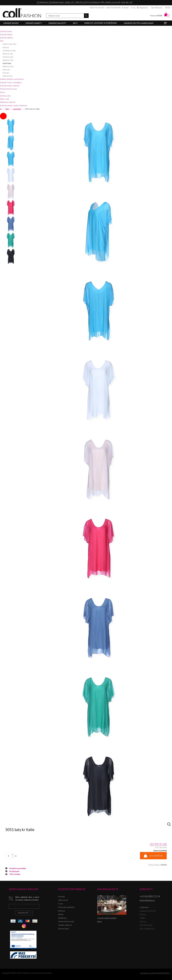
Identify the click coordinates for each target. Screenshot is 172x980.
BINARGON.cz (164, 973)
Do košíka (156, 856)
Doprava (62, 911)
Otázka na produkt (18, 868)
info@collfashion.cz (147, 900)
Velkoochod (63, 900)
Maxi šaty (6, 70)
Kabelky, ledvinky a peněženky (12, 79)
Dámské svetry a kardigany (11, 82)
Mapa (99, 921)
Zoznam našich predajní (107, 918)
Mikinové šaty (8, 66)
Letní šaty (7, 63)
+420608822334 (150, 896)
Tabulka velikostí (65, 925)
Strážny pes (14, 871)
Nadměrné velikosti (8, 102)
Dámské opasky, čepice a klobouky (14, 105)
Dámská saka (5, 96)
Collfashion (22, 13)
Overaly (6, 73)
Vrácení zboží (63, 929)
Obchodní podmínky (66, 907)
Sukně (2, 92)
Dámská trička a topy (8, 89)
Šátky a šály (5, 99)
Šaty (2, 41)
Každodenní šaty (9, 51)
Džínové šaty (8, 54)
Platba (61, 914)
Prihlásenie (158, 8)
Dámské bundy (6, 31)
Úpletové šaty (8, 60)
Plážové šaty (8, 76)
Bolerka (6, 47)
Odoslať (23, 913)
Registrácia (144, 8)
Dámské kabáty (6, 34)
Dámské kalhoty (6, 38)
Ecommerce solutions (149, 973)
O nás (133, 8)
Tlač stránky (15, 874)
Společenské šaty (9, 44)
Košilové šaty (8, 57)
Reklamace (63, 918)
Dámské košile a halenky (10, 86)
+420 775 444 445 (113, 8)
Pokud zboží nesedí (66, 921)
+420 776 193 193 (97, 8)
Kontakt (125, 8)
